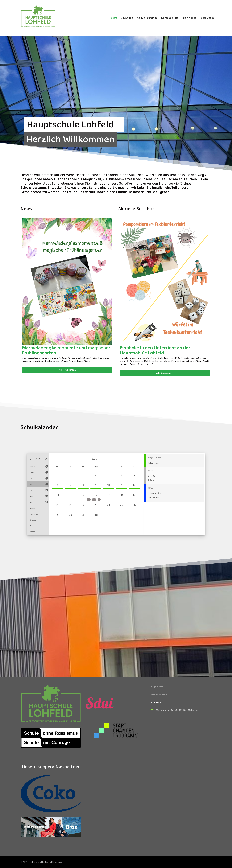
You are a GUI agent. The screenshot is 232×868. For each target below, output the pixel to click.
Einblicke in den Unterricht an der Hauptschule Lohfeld (155, 350)
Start (114, 18)
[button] (30, 459)
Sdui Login (207, 18)
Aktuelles (127, 18)
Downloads (190, 18)
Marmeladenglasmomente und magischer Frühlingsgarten (66, 350)
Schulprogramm (147, 18)
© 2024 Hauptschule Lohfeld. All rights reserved (42, 862)
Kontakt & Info (170, 18)
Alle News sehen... (67, 370)
